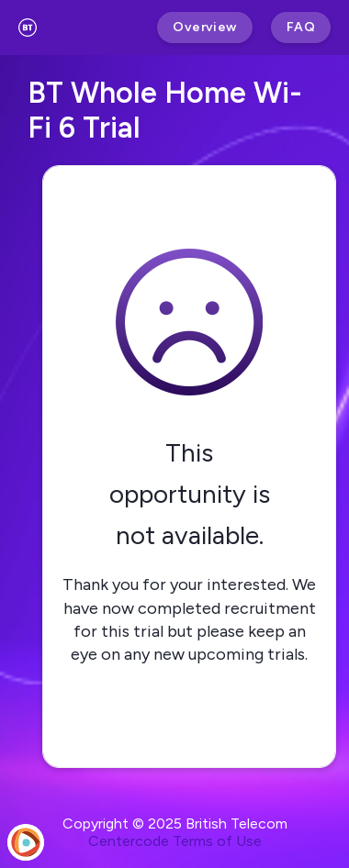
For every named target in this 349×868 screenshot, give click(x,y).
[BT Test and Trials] (28, 28)
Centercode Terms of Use (175, 841)
